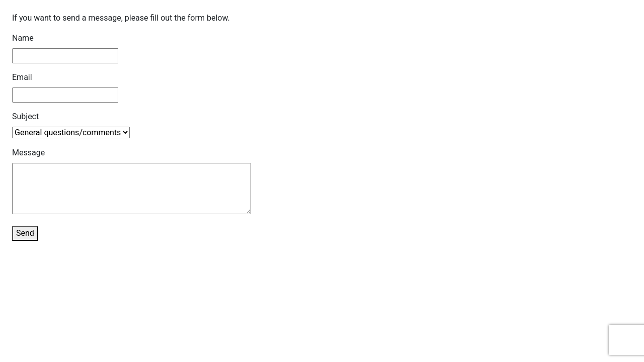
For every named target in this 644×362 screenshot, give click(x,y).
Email (22, 77)
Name (23, 38)
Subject (25, 116)
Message (28, 153)
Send (25, 233)
